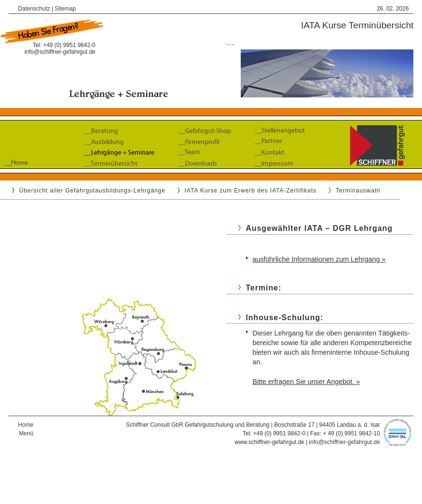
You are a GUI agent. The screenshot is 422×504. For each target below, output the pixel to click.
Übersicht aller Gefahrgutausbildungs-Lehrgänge (92, 191)
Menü (26, 433)
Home (26, 425)
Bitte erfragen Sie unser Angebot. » (306, 382)
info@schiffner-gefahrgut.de (60, 52)
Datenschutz (34, 9)
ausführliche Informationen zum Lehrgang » (319, 259)
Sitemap (65, 9)
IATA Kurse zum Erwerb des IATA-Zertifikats (251, 191)
